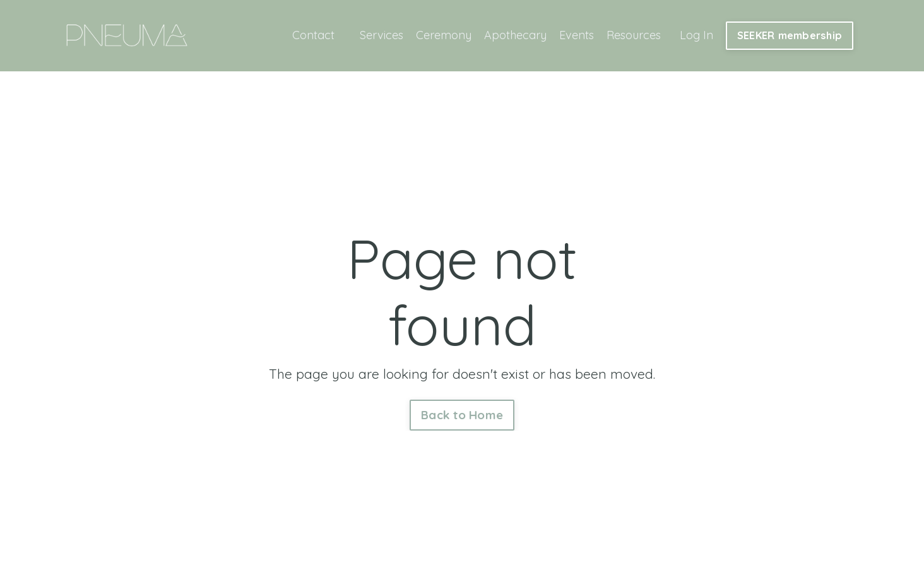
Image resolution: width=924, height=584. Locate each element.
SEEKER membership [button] (790, 35)
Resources (634, 35)
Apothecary (515, 35)
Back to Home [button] (462, 415)
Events (577, 35)
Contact (313, 35)
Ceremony (444, 35)
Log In (696, 35)
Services (382, 35)
